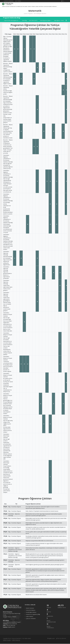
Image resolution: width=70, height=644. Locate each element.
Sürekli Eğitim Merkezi (31, 614)
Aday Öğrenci (18, 1)
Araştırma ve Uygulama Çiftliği (33, 616)
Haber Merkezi (30, 618)
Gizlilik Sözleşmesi (16, 642)
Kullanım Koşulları (7, 642)
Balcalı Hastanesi (30, 610)
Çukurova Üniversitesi (9, 1)
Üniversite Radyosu (31, 612)
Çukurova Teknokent (31, 620)
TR (63, 1)
